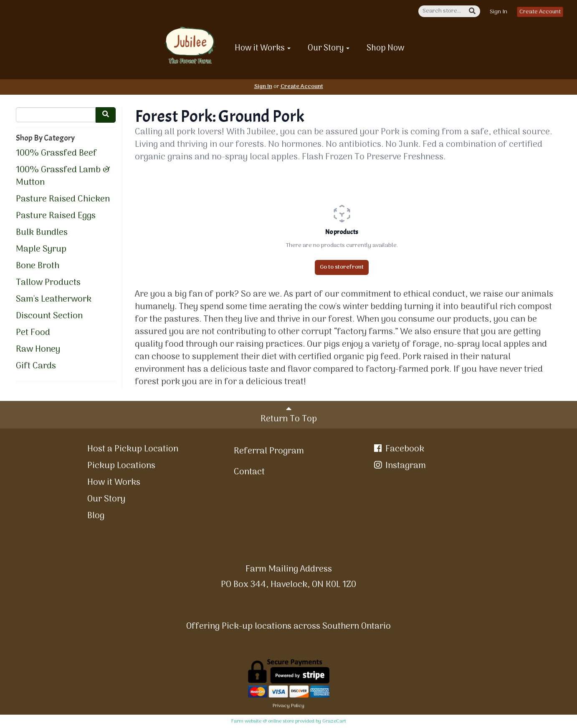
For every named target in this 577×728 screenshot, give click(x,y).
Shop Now (386, 48)
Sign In (499, 12)
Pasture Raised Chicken (63, 199)
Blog (96, 516)
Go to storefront (342, 267)
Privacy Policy (288, 706)
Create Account (540, 12)
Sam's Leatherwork (54, 300)
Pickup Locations (121, 466)
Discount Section (49, 316)
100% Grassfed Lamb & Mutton (63, 176)
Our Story (329, 48)
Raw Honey (38, 350)
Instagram (399, 466)
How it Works (263, 48)
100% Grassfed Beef (56, 154)
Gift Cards (36, 366)
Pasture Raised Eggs (56, 216)
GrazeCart (334, 721)
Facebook (398, 449)
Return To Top (289, 415)
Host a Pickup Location (133, 449)
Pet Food (33, 333)
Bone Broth (38, 266)
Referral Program (269, 451)
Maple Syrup (41, 249)
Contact (249, 472)
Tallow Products (48, 283)
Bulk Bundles (42, 233)
